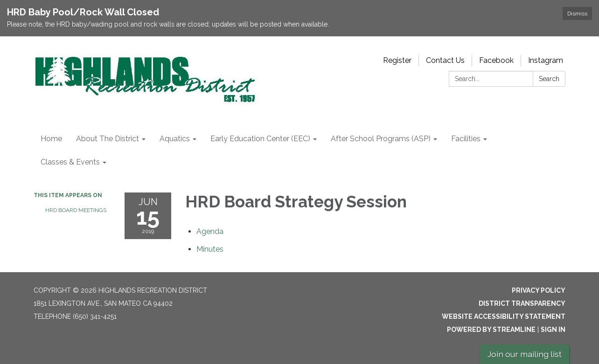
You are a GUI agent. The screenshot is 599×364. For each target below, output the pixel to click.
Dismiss (577, 14)
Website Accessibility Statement (504, 316)
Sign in (553, 330)
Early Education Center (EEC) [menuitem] (260, 139)
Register (397, 60)
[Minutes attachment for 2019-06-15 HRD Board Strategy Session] (210, 249)
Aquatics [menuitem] (175, 139)
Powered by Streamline (491, 330)
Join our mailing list (525, 354)
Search (549, 79)
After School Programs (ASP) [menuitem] (381, 139)
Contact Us (445, 60)
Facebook (496, 60)
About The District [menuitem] (108, 139)
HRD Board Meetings (76, 210)
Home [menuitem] (51, 139)
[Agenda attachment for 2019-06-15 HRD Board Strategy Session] (210, 231)
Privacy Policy (539, 290)
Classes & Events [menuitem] (70, 162)
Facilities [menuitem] (466, 139)
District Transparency (522, 303)
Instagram (546, 60)
